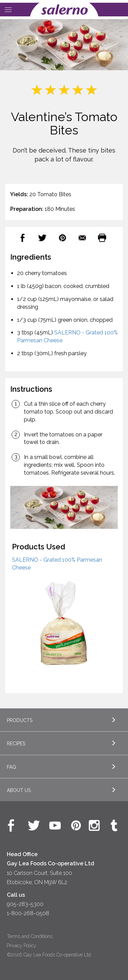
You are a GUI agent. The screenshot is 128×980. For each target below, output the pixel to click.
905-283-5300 (25, 904)
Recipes (16, 744)
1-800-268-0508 (28, 913)
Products (20, 720)
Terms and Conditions (30, 936)
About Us (19, 790)
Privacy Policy (22, 946)
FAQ (11, 767)
